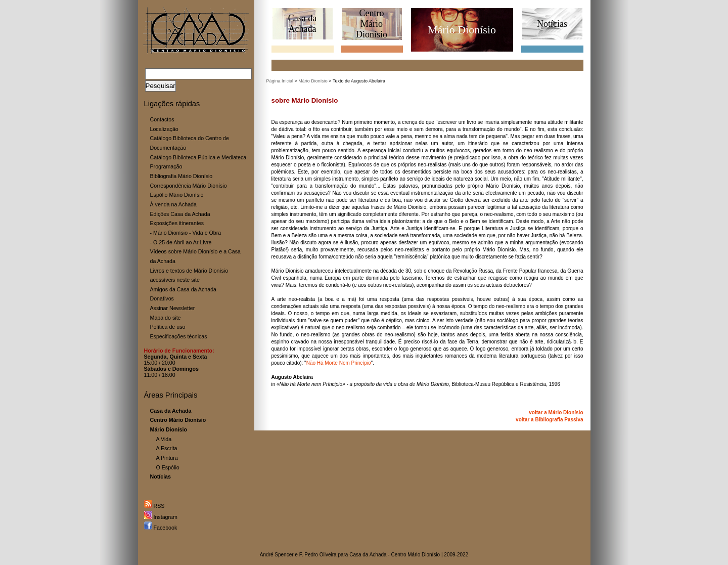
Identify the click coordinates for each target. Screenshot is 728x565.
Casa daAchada (302, 24)
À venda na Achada (173, 204)
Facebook (161, 528)
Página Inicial (280, 81)
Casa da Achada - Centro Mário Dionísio (395, 555)
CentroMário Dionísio (372, 24)
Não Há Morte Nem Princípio (339, 363)
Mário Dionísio (313, 81)
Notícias (552, 24)
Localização (164, 129)
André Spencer (277, 555)
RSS (154, 506)
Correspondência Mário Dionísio (189, 186)
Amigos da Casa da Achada (184, 289)
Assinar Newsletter (173, 308)
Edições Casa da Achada (180, 214)
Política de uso (168, 327)
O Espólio (168, 467)
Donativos (162, 298)
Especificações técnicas (179, 336)
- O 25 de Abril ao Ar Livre (181, 242)
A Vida (164, 439)
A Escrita (167, 448)
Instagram (161, 517)
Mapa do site (166, 318)
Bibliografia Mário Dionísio (181, 176)
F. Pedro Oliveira (318, 555)
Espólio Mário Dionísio (177, 195)
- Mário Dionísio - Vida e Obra (186, 233)
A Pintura (167, 458)
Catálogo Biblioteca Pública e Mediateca (198, 157)
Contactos (162, 119)
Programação (166, 166)
